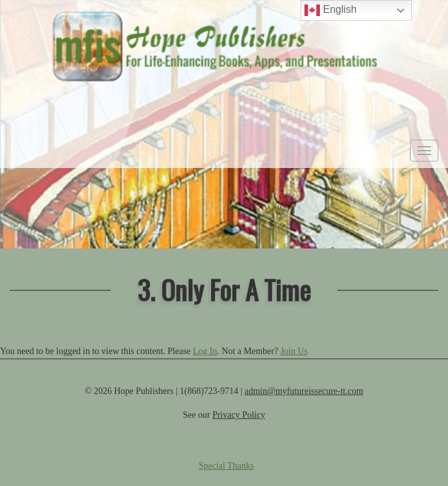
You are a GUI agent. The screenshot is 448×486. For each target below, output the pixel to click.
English (331, 10)
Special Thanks (227, 466)
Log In (205, 351)
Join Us (294, 351)
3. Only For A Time (224, 289)
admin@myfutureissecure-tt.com (304, 391)
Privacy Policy (239, 415)
